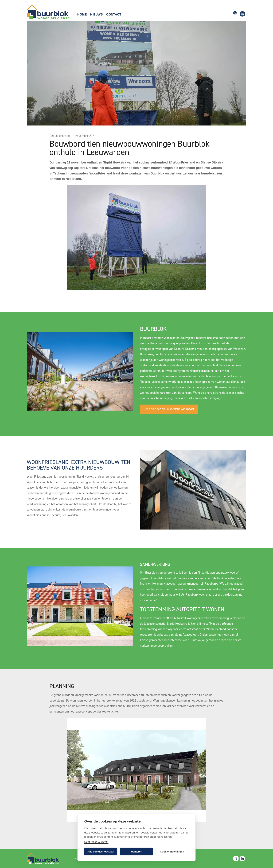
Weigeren (136, 852)
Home (82, 14)
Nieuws (96, 14)
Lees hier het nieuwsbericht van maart (169, 409)
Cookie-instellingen (172, 852)
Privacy (76, 859)
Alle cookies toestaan (101, 852)
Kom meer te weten (96, 842)
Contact (114, 14)
